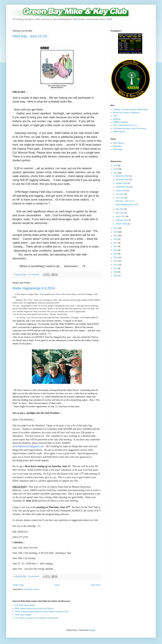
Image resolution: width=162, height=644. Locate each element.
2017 (116, 243)
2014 (116, 254)
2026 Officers (118, 143)
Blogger (92, 630)
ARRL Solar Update (23, 615)
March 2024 (121, 216)
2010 (116, 268)
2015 (116, 250)
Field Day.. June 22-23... (31, 36)
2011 (116, 265)
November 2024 (123, 180)
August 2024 (121, 191)
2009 (116, 272)
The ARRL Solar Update (25, 605)
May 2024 (120, 209)
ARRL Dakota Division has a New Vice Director (34, 609)
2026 (116, 166)
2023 (116, 228)
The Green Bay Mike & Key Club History (130, 129)
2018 (116, 239)
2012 (116, 261)
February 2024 (122, 220)
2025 (116, 169)
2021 (116, 236)
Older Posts (96, 585)
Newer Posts (19, 585)
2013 (116, 258)
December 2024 (123, 176)
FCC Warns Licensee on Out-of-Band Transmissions (37, 618)
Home (57, 585)
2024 (116, 173)
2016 (116, 246)
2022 (116, 232)
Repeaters (117, 146)
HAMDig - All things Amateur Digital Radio (130, 110)
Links (115, 116)
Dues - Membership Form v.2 (125, 125)
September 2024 (123, 187)
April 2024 (120, 213)
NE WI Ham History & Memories (126, 113)
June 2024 (120, 198)
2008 (116, 276)
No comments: (34, 274)
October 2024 (122, 183)
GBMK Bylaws (119, 132)
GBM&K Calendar (120, 122)
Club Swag (117, 149)
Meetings (117, 119)
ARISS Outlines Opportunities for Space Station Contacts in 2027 (42, 612)
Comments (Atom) (31, 589)
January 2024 (122, 224)
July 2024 (120, 194)
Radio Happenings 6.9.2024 (34, 288)
